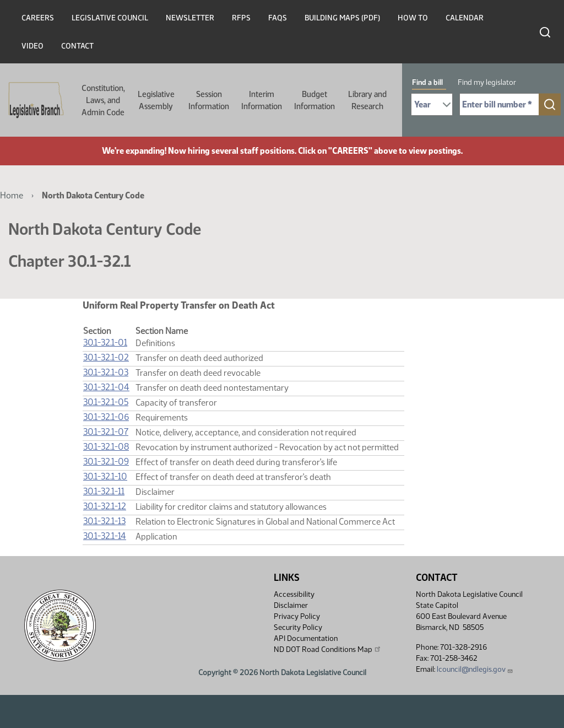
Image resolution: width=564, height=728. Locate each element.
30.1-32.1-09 (106, 462)
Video (32, 46)
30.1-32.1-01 (105, 343)
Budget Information (314, 100)
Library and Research (367, 100)
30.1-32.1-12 (105, 506)
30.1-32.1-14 (105, 536)
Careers (38, 18)
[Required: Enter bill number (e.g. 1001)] (499, 104)
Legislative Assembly (156, 100)
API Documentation (306, 638)
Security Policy (298, 627)
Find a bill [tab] (427, 82)
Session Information (209, 100)
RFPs (241, 18)
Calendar (465, 18)
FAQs (278, 18)
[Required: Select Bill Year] (432, 104)
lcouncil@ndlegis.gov (475, 669)
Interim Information (262, 100)
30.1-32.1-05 (106, 402)
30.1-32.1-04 (106, 387)
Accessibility (294, 594)
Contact (77, 46)
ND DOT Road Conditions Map (328, 649)
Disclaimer (291, 605)
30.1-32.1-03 (106, 372)
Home (12, 195)
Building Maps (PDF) (342, 18)
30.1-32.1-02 (106, 357)
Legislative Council (110, 18)
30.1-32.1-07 (106, 432)
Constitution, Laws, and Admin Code (103, 100)
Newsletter (190, 18)
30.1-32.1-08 (106, 447)
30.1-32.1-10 (105, 476)
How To (413, 18)
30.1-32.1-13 (104, 521)
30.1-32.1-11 (104, 491)
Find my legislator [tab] (487, 82)
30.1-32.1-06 (106, 417)
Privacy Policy (297, 616)
